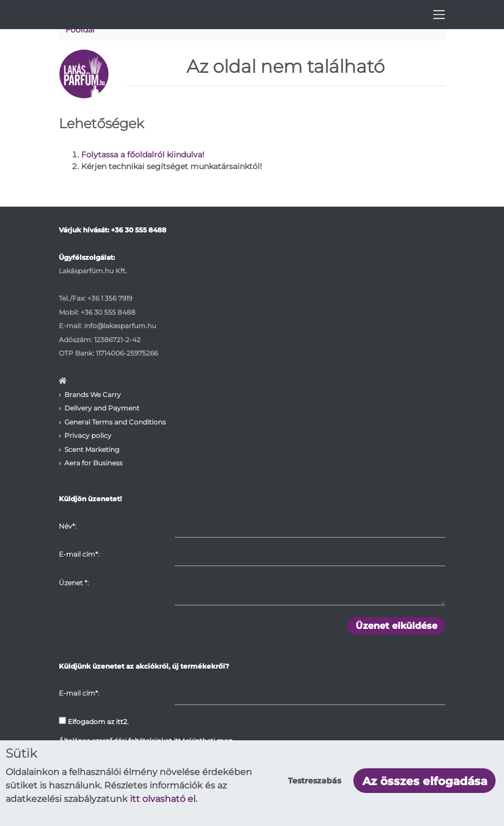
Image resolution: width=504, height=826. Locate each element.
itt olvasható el (163, 799)
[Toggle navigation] (439, 15)
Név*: (67, 526)
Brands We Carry (93, 395)
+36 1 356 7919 (110, 298)
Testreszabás (314, 781)
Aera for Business (94, 463)
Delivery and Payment (102, 408)
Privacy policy (88, 435)
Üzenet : (74, 583)
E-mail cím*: (79, 554)
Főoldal (80, 30)
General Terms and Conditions (115, 422)
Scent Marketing (92, 449)
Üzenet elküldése (396, 626)
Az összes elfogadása (425, 781)
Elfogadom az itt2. (94, 721)
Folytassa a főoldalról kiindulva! (143, 155)
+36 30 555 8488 (139, 230)
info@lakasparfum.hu (120, 326)
